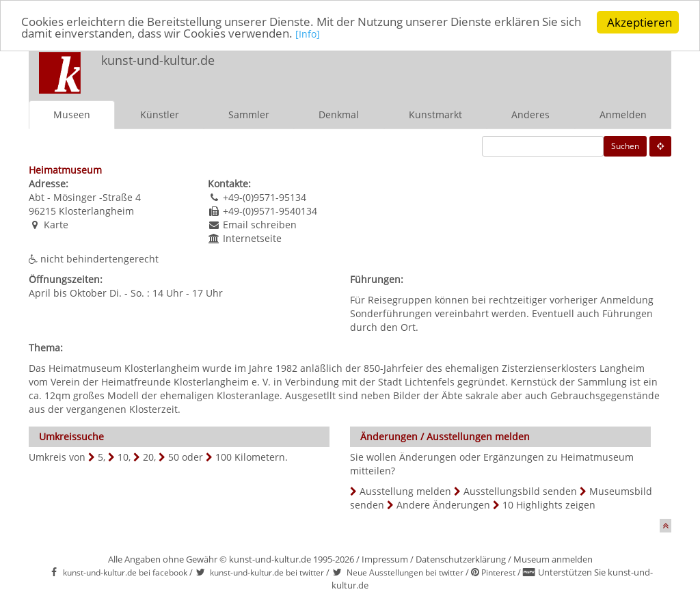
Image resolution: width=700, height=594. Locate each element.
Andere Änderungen (443, 505)
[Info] (308, 35)
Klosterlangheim (96, 211)
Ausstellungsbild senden (520, 491)
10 (123, 457)
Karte (56, 225)
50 (174, 457)
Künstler (160, 114)
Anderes (530, 114)
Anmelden (623, 114)
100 (224, 457)
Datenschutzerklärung (461, 559)
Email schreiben (260, 225)
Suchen (625, 146)
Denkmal (339, 114)
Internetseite (252, 238)
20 (148, 457)
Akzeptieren (640, 22)
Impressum (385, 559)
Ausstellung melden (405, 491)
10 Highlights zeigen (549, 505)
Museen (72, 114)
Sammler (249, 114)
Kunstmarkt (435, 114)
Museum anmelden (553, 559)
